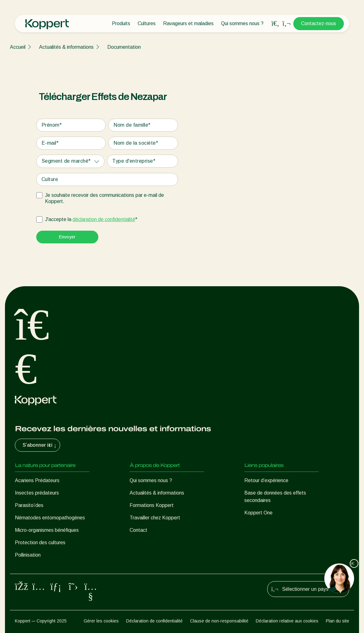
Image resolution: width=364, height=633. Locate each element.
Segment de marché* (66, 161)
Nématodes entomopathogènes (50, 518)
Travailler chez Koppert (155, 518)
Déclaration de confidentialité (154, 621)
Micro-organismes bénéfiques (47, 530)
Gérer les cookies (101, 621)
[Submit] (67, 237)
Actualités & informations (66, 47)
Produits (121, 23)
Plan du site (337, 621)
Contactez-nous (319, 23)
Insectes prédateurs (37, 493)
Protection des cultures (40, 543)
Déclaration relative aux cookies (287, 621)
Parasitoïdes (29, 505)
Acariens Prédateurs (37, 480)
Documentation (124, 47)
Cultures (147, 23)
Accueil (18, 47)
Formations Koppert (152, 505)
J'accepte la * (91, 219)
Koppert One (258, 513)
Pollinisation (28, 555)
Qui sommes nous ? (242, 23)
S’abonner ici (40, 445)
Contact (138, 530)
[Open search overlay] (275, 24)
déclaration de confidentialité (104, 219)
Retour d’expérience (266, 480)
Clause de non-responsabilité (219, 621)
